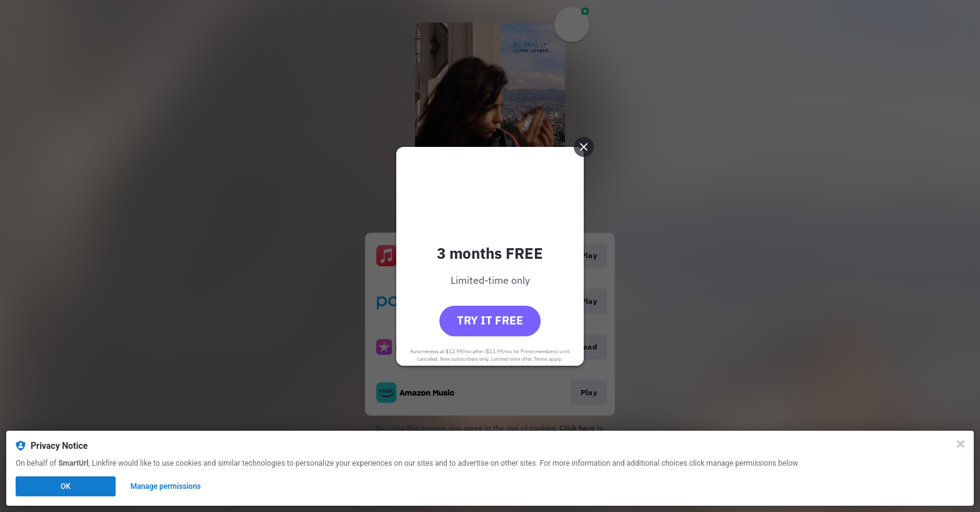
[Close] (961, 444)
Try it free (490, 320)
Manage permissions (166, 486)
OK (66, 486)
